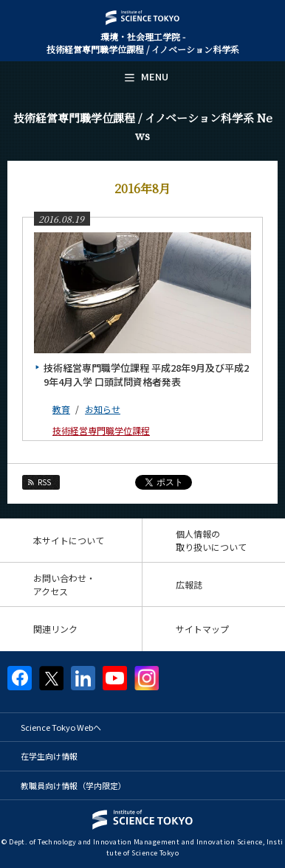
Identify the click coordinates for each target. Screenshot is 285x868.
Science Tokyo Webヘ (61, 727)
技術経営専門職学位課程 (101, 430)
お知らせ (103, 409)
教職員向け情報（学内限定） (73, 785)
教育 (61, 409)
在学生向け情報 (49, 756)
